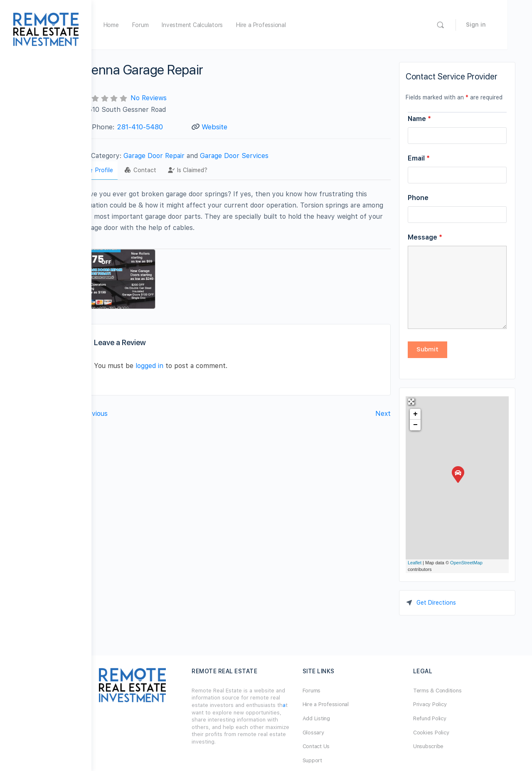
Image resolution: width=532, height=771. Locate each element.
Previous (121, 409)
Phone (418, 198)
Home (138, 25)
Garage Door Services (261, 156)
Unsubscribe (435, 746)
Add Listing (330, 718)
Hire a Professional (288, 25)
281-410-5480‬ (167, 127)
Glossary (327, 733)
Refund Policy (436, 718)
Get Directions (436, 603)
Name (419, 119)
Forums (325, 691)
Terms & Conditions (444, 691)
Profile (126, 170)
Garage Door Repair (181, 156)
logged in (176, 361)
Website (232, 127)
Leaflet (415, 563)
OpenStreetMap (466, 563)
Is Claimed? (214, 170)
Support (326, 760)
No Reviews (176, 98)
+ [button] (415, 414)
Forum (167, 25)
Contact (167, 170)
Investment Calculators (219, 25)
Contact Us (330, 746)
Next (383, 409)
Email (419, 158)
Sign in (500, 25)
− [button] (415, 425)
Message (425, 237)
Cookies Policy (438, 733)
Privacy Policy (437, 704)
